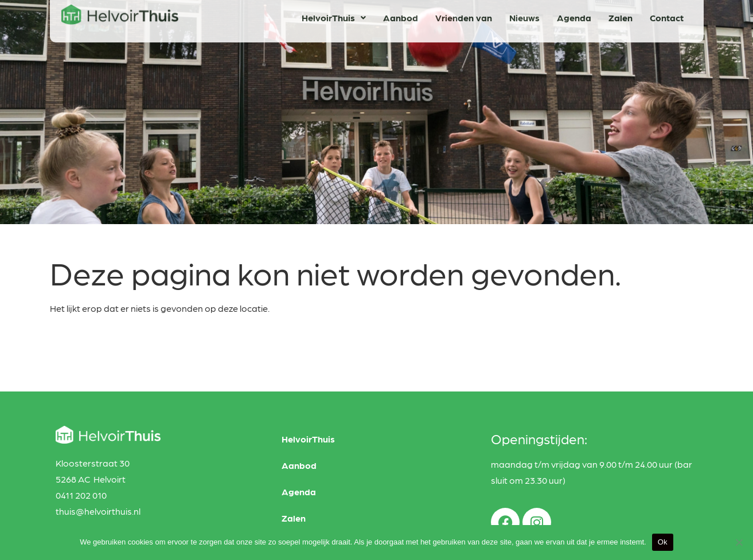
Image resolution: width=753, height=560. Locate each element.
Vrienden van (464, 14)
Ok (663, 542)
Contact (667, 14)
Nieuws (524, 14)
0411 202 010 (81, 495)
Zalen (621, 14)
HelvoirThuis (334, 14)
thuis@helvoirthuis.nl (98, 511)
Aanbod (401, 14)
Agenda (574, 14)
